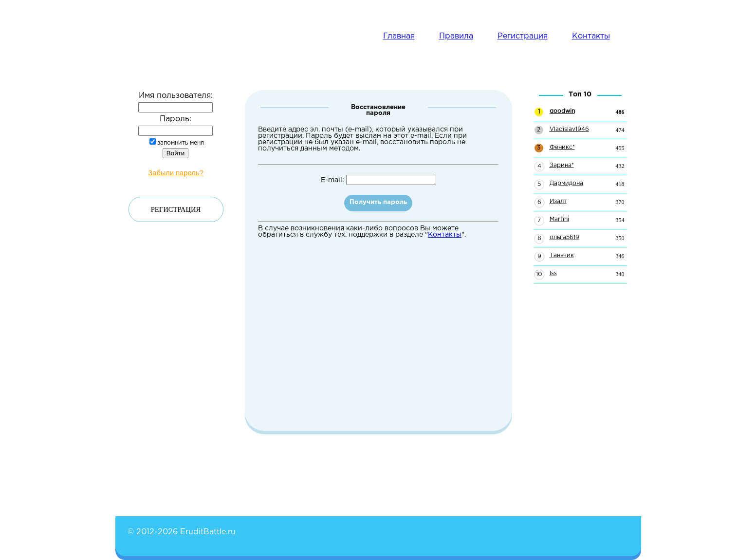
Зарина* (562, 165)
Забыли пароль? (175, 173)
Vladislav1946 (569, 129)
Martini (559, 219)
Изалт (558, 201)
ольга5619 (564, 237)
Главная (399, 36)
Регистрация (523, 36)
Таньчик (562, 255)
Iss (553, 273)
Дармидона (566, 183)
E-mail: (378, 180)
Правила (456, 36)
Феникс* (562, 147)
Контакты (591, 36)
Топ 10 (580, 94)
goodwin (562, 111)
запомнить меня (177, 143)
